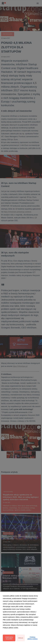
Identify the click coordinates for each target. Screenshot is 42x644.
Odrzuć (21, 638)
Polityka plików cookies (32, 638)
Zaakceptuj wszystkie (9, 638)
